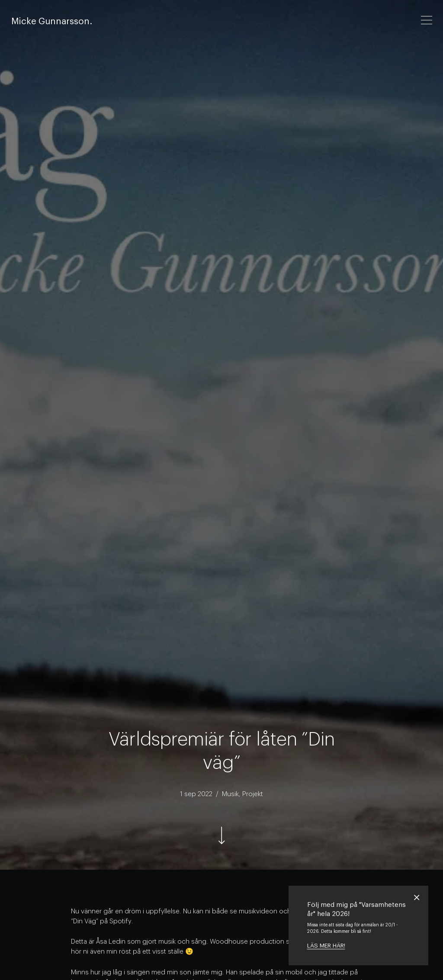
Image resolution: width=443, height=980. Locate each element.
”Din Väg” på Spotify (101, 921)
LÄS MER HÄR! (326, 946)
